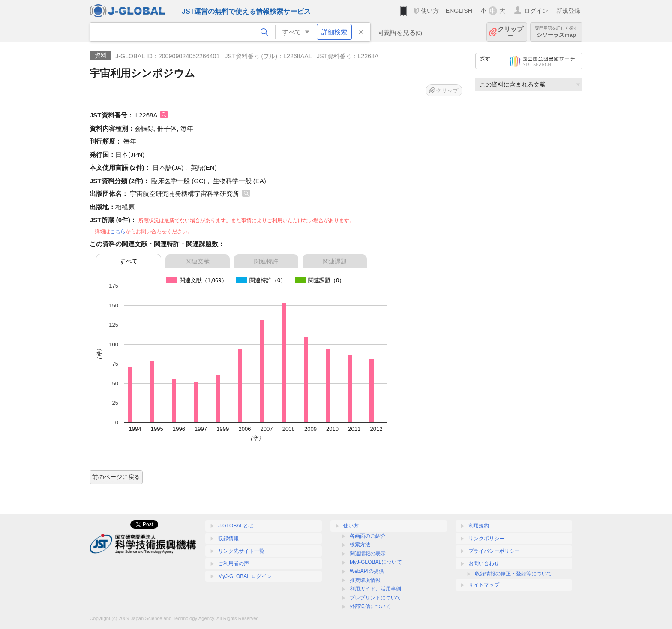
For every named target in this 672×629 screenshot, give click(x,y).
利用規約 (479, 526)
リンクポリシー (486, 539)
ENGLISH (459, 11)
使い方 (430, 11)
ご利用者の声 (234, 563)
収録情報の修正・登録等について (513, 574)
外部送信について (370, 606)
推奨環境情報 (365, 580)
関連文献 (198, 261)
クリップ (510, 32)
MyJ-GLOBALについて (376, 562)
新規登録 (568, 11)
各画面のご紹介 (368, 536)
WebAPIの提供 (367, 571)
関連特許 (266, 261)
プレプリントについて (375, 598)
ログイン (536, 11)
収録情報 (228, 539)
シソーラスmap (556, 32)
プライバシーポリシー (494, 551)
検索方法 (360, 545)
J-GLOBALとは (236, 526)
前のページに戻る (116, 477)
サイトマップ (484, 585)
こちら (118, 232)
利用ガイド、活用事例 (375, 589)
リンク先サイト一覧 (241, 551)
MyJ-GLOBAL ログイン (245, 576)
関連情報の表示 (368, 554)
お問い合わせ (484, 563)
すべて (129, 261)
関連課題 (335, 261)
